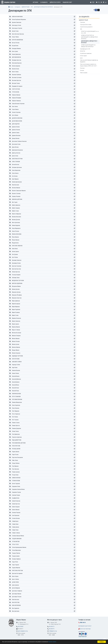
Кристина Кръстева (16, 269)
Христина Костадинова (17, 573)
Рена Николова (15, 469)
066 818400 (21, 626)
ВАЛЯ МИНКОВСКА (16, 57)
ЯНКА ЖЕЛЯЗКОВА (16, 605)
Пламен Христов (16, 426)
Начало (11, 7)
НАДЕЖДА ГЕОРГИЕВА (17, 356)
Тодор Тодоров (15, 565)
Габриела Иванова (16, 95)
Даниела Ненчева (16, 130)
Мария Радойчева (16, 310)
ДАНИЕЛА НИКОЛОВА (17, 118)
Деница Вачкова (16, 138)
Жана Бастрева (15, 185)
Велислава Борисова (17, 63)
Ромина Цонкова (16, 472)
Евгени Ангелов (15, 165)
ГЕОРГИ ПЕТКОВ (16, 89)
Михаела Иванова (16, 347)
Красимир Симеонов (17, 260)
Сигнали (82, 70)
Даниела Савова (16, 133)
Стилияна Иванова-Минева (18, 536)
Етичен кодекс (83, 56)
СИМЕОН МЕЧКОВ (16, 478)
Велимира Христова (17, 60)
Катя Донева (15, 254)
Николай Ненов (15, 388)
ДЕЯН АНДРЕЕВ (16, 124)
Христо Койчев (15, 579)
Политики (82, 68)
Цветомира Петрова (17, 597)
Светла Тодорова (16, 484)
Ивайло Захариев (16, 208)
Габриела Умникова (16, 101)
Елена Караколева (16, 170)
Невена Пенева (15, 373)
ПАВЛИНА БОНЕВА (16, 394)
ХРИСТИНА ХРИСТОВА (17, 571)
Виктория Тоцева (16, 83)
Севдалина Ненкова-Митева (18, 489)
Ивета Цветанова (16, 223)
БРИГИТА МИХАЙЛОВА (17, 40)
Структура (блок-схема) (86, 25)
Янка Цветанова (16, 611)
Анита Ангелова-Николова (18, 34)
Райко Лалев (15, 460)
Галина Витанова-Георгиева (18, 104)
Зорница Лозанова (16, 196)
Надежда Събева (16, 365)
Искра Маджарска (16, 228)
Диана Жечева (15, 147)
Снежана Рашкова (16, 513)
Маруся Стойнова (16, 330)
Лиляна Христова (16, 272)
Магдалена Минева (16, 286)
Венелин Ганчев (15, 69)
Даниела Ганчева (16, 127)
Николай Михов (15, 385)
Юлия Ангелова (15, 600)
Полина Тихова (15, 431)
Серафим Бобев (16, 498)
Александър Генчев (16, 25)
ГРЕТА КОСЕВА (15, 92)
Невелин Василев (16, 370)
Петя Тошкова (15, 420)
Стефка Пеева (15, 530)
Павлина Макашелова (17, 402)
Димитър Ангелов (16, 153)
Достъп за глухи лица (85, 629)
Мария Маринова (16, 307)
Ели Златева (15, 176)
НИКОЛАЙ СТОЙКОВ (17, 362)
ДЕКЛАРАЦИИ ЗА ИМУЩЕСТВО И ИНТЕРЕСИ (43, 7)
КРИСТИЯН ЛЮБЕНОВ (17, 246)
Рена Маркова (15, 466)
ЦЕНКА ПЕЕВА (15, 582)
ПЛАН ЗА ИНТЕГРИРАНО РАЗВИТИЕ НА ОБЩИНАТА (89, 61)
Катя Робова (15, 257)
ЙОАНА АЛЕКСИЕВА (17, 234)
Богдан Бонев (15, 46)
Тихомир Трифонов (16, 559)
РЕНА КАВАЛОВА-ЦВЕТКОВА (19, 443)
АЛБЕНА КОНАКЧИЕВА (17, 17)
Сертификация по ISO (85, 49)
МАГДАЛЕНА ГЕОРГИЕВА (18, 281)
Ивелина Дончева (16, 220)
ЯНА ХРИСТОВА (16, 602)
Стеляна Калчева (16, 518)
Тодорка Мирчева (16, 568)
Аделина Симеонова (17, 22)
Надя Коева (15, 368)
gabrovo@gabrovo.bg (23, 631)
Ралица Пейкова (16, 463)
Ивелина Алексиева (16, 217)
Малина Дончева (16, 289)
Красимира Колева (16, 263)
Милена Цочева (16, 344)
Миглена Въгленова (16, 333)
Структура (82, 22)
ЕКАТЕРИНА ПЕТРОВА (17, 159)
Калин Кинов (15, 249)
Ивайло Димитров (16, 205)
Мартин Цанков (15, 324)
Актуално (35, 2)
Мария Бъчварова (16, 304)
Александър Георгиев (17, 28)
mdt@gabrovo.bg (53, 631)
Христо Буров (15, 576)
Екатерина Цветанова (17, 167)
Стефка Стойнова (16, 533)
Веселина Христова (16, 80)
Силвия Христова (16, 504)
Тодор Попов (15, 562)
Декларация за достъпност (85, 626)
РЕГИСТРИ (83, 51)
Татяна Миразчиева (16, 550)
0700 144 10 (83, 623)
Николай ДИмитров (16, 379)
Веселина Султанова (17, 77)
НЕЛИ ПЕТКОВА (16, 359)
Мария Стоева (15, 315)
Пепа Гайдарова (16, 411)
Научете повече (52, 642)
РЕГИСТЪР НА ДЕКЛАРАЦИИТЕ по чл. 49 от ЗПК (90, 32)
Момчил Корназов (16, 353)
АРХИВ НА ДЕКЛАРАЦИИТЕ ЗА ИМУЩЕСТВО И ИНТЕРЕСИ (88, 46)
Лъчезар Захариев (16, 275)
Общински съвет (67, 2)
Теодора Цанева (16, 556)
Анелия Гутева (15, 31)
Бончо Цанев (15, 51)
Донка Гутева (15, 156)
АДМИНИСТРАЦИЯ (26, 7)
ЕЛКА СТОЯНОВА (16, 162)
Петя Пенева (15, 417)
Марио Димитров (16, 301)
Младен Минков (16, 350)
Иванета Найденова (16, 214)
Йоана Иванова (15, 237)
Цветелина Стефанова (17, 591)
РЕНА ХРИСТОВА (16, 446)
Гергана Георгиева (16, 112)
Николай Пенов (15, 391)
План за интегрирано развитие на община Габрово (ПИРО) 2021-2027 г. (89, 65)
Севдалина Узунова (16, 492)
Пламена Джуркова (16, 428)
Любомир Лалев (16, 278)
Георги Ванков (15, 109)
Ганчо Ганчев (15, 106)
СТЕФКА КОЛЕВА (16, 481)
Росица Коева (15, 475)
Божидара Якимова (16, 48)
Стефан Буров (15, 521)
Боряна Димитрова (16, 54)
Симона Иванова (16, 510)
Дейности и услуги (55, 2)
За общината (44, 2)
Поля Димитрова (16, 434)
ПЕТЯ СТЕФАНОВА (16, 397)
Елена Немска (15, 173)
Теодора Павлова (16, 553)
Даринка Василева (16, 135)
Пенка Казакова (16, 408)
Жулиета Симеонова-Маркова (19, 191)
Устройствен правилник (86, 53)
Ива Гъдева (15, 202)
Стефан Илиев (15, 524)
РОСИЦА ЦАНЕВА (16, 449)
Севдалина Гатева (16, 486)
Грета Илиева (15, 115)
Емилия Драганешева (17, 182)
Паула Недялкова (16, 405)
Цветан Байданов (16, 588)
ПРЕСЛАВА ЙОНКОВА (17, 399)
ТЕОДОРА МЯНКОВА (17, 539)
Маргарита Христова (17, 298)
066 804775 (52, 626)
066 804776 (52, 629)
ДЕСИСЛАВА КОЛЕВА (17, 121)
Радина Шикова (16, 452)
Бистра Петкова (16, 43)
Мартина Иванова (16, 327)
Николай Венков (16, 376)
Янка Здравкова (16, 608)
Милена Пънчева (16, 341)
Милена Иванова (16, 339)
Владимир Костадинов (17, 86)
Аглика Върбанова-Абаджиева (19, 19)
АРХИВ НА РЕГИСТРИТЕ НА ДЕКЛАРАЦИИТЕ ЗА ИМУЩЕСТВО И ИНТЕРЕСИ (89, 37)
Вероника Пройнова (16, 75)
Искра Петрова (15, 231)
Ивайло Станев (15, 211)
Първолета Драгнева (17, 437)
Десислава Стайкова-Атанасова (19, 141)
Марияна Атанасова (16, 318)
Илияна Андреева (16, 225)
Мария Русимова (16, 312)
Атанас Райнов (15, 37)
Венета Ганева (15, 72)
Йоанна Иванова (16, 240)
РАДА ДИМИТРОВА (17, 440)
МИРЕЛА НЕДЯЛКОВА (17, 283)
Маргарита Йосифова (17, 295)
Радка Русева (15, 455)
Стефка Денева (15, 527)
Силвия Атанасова (16, 501)
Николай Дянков (16, 382)
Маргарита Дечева (16, 292)
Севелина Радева (16, 495)
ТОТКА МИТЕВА (16, 542)
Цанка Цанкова (15, 585)
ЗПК (32, 7)
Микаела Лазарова (16, 336)
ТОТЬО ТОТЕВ (15, 544)
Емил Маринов (15, 179)
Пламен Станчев (16, 423)
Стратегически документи (86, 27)
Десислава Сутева (16, 144)
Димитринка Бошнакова (17, 150)
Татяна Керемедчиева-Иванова (19, 547)
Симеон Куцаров (16, 507)
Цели (81, 58)
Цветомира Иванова (17, 594)
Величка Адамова (16, 66)
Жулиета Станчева (16, 194)
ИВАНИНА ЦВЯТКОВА (17, 199)
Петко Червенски (16, 414)
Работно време (84, 73)
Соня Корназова (16, 515)
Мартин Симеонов (16, 321)
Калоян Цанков (15, 252)
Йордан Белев (15, 243)
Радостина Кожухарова (17, 457)
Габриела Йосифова (16, 98)
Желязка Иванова (16, 188)
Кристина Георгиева (17, 266)
